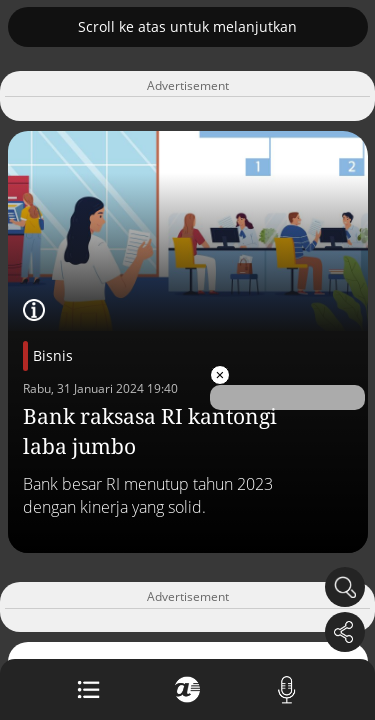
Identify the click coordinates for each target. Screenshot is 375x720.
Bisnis (53, 355)
